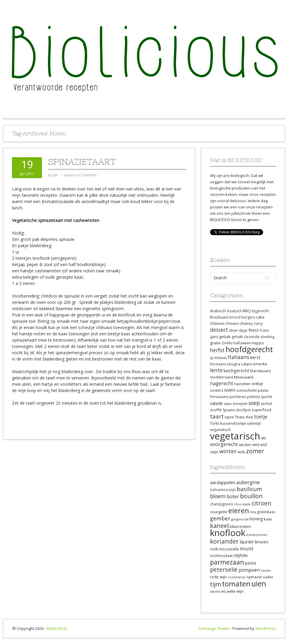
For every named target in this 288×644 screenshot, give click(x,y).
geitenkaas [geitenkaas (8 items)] (266, 512)
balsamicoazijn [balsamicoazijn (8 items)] (223, 490)
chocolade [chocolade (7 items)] (242, 504)
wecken (245, 445)
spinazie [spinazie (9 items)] (254, 577)
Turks (215, 423)
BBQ (247, 311)
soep (254, 403)
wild (256, 445)
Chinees (232, 323)
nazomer (242, 384)
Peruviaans (219, 397)
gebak (225, 337)
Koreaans (218, 364)
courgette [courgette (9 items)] (219, 512)
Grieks (227, 343)
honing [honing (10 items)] (256, 519)
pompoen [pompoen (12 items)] (249, 570)
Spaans (229, 410)
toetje (261, 417)
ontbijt (257, 384)
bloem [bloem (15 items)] (218, 496)
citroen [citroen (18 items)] (261, 503)
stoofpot (243, 410)
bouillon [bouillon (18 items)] (251, 496)
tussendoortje (233, 423)
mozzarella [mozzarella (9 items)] (229, 549)
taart (217, 416)
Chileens (217, 323)
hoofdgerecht (249, 349)
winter (228, 451)
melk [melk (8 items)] (214, 549)
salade (216, 403)
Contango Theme (214, 628)
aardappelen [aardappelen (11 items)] (223, 482)
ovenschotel (246, 390)
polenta (253, 397)
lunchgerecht (236, 370)
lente (216, 370)
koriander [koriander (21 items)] (224, 541)
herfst (217, 350)
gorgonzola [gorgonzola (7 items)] (240, 519)
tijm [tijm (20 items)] (216, 584)
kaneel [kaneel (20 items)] (219, 526)
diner (233, 330)
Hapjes (258, 343)
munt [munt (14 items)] (246, 548)
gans (214, 337)
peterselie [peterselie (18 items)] (224, 569)
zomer (255, 451)
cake (260, 317)
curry (258, 323)
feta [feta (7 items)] (253, 512)
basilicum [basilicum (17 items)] (249, 489)
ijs (212, 358)
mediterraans (222, 377)
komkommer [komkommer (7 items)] (257, 535)
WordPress (265, 628)
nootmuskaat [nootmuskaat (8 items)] (221, 556)
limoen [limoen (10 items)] (262, 542)
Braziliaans (219, 317)
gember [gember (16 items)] (220, 518)
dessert (219, 330)
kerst (255, 357)
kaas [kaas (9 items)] (268, 519)
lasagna (234, 364)
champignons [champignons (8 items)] (222, 504)
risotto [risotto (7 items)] (266, 571)
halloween (242, 343)
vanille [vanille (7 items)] (215, 592)
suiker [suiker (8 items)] (268, 577)
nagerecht (222, 383)
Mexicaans (244, 377)
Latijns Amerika (254, 364)
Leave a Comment (80, 175)
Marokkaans (261, 371)
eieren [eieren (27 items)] (239, 511)
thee (249, 417)
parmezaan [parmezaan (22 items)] (227, 562)
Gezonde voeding (259, 337)
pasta (263, 390)
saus (228, 404)
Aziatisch (234, 311)
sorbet (266, 404)
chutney (246, 323)
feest (253, 330)
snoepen (240, 404)
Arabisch (218, 311)
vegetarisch (235, 436)
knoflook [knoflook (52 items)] (228, 533)
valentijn (254, 423)
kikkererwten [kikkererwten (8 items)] (240, 526)
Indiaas (221, 358)
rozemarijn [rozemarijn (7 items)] (237, 577)
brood (235, 317)
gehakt (237, 337)
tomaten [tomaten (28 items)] (236, 584)
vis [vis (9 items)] (223, 591)
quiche (267, 397)
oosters (217, 390)
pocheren (238, 397)
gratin (215, 343)
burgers (248, 317)
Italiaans (238, 357)
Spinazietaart (82, 162)
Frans (264, 330)
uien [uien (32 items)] (259, 584)
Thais (240, 417)
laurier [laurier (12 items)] (247, 542)
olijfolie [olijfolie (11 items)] (241, 555)
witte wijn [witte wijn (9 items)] (235, 591)
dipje (243, 330)
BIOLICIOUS (57, 628)
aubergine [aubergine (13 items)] (248, 482)
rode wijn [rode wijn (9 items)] (218, 577)
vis (264, 438)
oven (230, 390)
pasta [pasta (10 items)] (250, 563)
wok (241, 452)
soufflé (216, 410)
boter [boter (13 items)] (233, 496)
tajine (229, 417)
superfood (261, 410)
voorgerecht (224, 444)
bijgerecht (260, 311)
